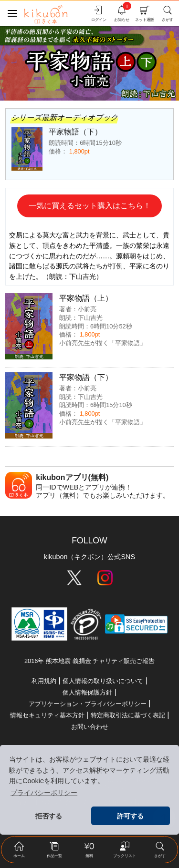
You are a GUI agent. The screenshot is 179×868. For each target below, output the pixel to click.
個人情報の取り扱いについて (103, 681)
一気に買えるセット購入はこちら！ (90, 206)
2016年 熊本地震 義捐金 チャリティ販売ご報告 (89, 661)
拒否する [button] (49, 816)
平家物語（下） (86, 377)
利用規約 (44, 681)
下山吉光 (90, 318)
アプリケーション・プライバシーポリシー (88, 704)
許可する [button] (130, 816)
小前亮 (87, 309)
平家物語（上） (86, 298)
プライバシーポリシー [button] (44, 793)
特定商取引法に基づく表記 (128, 715)
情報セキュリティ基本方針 (47, 715)
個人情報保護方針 (87, 692)
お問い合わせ (90, 727)
